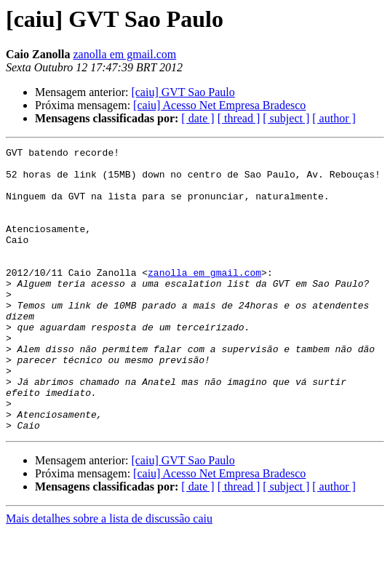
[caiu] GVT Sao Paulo (183, 92)
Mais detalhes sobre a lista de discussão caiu (109, 575)
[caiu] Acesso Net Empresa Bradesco (219, 105)
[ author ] (334, 118)
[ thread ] (239, 118)
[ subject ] (286, 118)
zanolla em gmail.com (124, 54)
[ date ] (198, 118)
